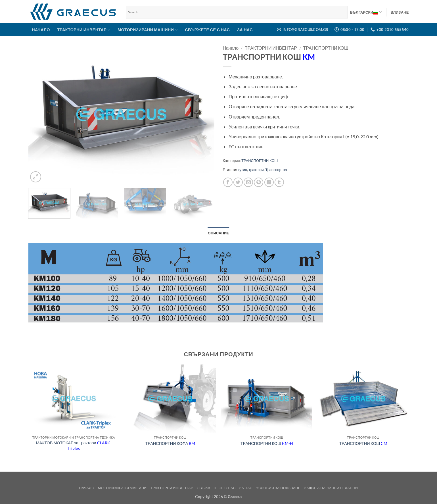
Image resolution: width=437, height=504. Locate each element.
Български (366, 12)
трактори (256, 170)
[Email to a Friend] (248, 182)
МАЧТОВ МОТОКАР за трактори (74, 445)
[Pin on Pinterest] (259, 182)
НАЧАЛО (41, 30)
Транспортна (276, 170)
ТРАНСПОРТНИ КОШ (326, 48)
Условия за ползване (278, 488)
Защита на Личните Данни (331, 488)
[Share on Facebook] (228, 182)
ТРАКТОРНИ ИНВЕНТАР (84, 30)
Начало (231, 48)
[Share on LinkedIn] (269, 182)
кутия (242, 170)
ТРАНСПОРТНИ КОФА (170, 443)
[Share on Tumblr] (279, 182)
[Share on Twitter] (238, 182)
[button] (400, 12)
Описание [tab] (219, 233)
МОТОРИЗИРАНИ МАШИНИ (148, 30)
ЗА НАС (245, 30)
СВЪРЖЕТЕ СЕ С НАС (207, 30)
